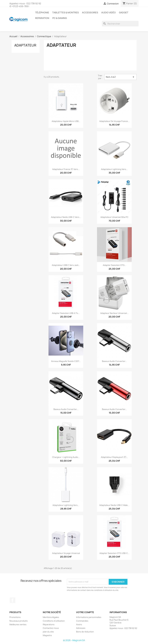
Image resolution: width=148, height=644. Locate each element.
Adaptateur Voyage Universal (66, 553)
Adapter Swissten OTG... (114, 265)
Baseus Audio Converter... (114, 361)
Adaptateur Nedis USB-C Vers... (66, 217)
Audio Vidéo (109, 13)
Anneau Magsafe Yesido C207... (66, 361)
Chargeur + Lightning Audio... (66, 457)
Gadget (124, 13)
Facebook (13, 600)
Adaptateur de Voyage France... (114, 121)
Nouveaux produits (19, 621)
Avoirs (79, 624)
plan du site (48, 632)
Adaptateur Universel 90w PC (114, 217)
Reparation (42, 18)
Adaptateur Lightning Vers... (114, 169)
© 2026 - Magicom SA (74, 640)
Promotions (15, 617)
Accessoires (90, 13)
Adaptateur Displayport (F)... (114, 457)
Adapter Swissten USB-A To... (66, 313)
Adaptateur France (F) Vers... (66, 169)
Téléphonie (42, 13)
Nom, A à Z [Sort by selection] (120, 77)
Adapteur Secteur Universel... (114, 313)
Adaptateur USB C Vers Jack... (66, 265)
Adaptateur (25, 45)
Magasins (47, 635)
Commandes (82, 621)
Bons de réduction (85, 632)
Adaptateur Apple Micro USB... (66, 121)
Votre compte (85, 612)
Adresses (81, 628)
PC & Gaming (60, 18)
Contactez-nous (51, 628)
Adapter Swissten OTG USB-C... (114, 553)
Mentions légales (51, 617)
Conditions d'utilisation (54, 621)
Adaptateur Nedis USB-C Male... (114, 505)
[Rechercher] (120, 24)
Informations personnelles (89, 617)
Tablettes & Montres (66, 13)
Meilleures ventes (18, 624)
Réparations (49, 624)
